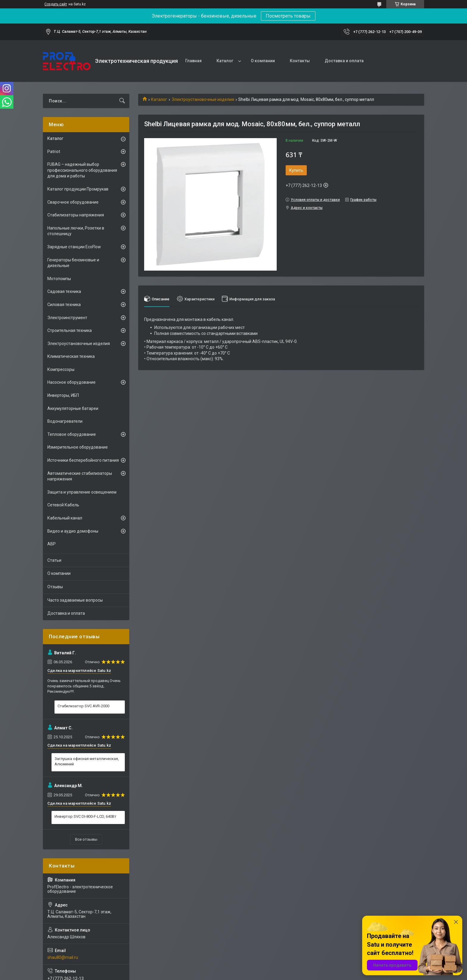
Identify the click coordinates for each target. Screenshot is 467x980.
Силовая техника (64, 305)
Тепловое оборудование (72, 434)
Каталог (225, 61)
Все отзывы (86, 839)
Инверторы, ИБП (63, 395)
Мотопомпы (59, 279)
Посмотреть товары (288, 16)
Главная (193, 61)
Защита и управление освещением (82, 492)
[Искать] (122, 101)
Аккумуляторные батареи (73, 408)
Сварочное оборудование (73, 202)
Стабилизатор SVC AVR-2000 (83, 706)
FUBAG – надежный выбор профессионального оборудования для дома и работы (82, 170)
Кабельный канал (65, 518)
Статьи (54, 560)
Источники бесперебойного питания (83, 460)
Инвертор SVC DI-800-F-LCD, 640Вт (85, 816)
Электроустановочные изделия (203, 99)
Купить (296, 170)
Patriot (54, 152)
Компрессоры (61, 369)
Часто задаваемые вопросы (75, 600)
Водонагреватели (65, 421)
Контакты (300, 61)
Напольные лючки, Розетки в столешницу (76, 231)
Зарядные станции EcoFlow (74, 247)
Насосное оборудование (71, 382)
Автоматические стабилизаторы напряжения (80, 476)
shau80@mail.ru (63, 957)
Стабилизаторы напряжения (76, 215)
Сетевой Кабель (63, 505)
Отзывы (55, 587)
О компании (263, 61)
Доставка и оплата (344, 61)
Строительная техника (70, 330)
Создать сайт (56, 4)
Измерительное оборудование (78, 447)
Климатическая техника (71, 356)
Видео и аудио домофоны (73, 531)
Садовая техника (64, 291)
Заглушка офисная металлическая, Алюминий (87, 761)
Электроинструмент (67, 318)
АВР (52, 544)
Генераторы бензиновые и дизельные (73, 263)
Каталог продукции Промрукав (78, 189)
